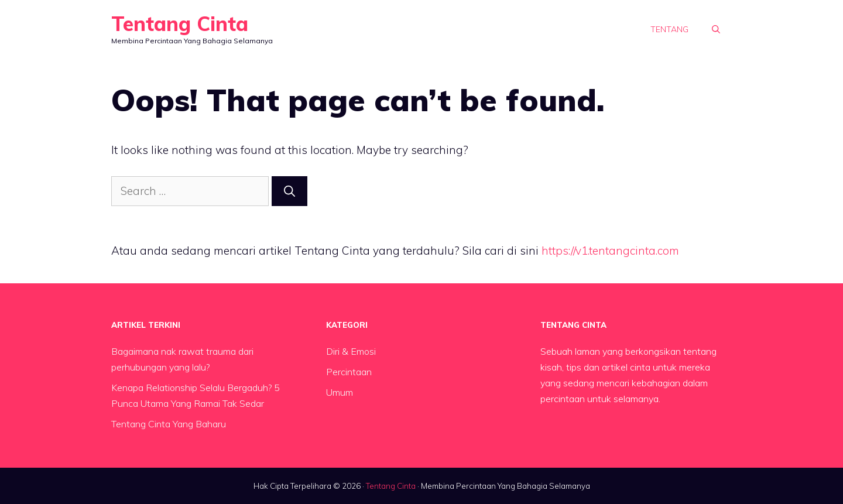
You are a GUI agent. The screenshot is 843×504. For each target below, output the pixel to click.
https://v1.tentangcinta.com (610, 251)
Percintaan (349, 372)
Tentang (669, 29)
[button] (716, 29)
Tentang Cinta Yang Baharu (169, 424)
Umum (340, 392)
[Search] (289, 191)
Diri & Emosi (351, 351)
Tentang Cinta (180, 24)
